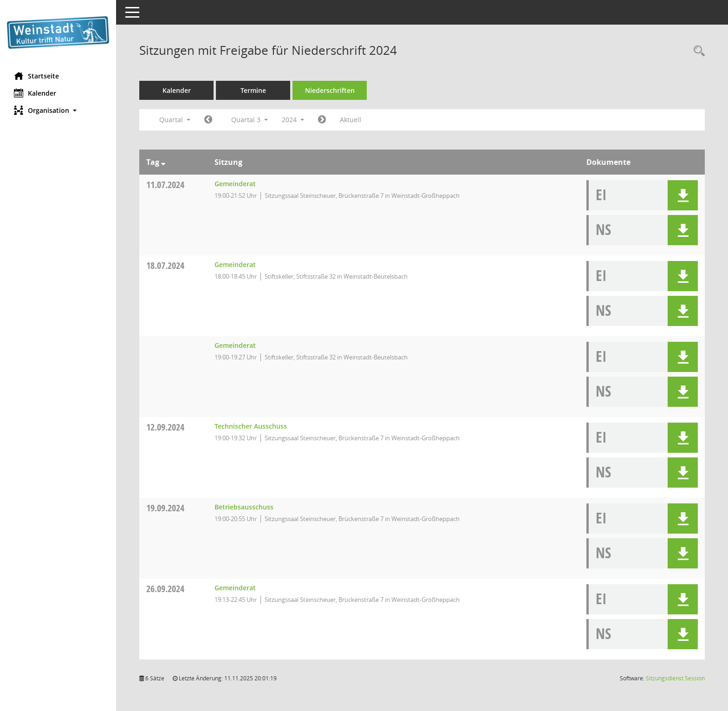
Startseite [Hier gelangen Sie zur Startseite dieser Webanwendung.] (36, 76)
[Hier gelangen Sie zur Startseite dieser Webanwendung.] (58, 33)
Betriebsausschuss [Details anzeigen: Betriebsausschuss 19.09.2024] (244, 507)
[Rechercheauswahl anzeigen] (697, 51)
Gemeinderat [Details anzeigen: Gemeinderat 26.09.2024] (235, 588)
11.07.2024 (165, 185)
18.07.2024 (165, 265)
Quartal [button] (175, 120)
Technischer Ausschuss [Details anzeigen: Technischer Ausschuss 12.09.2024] (251, 426)
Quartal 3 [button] (250, 120)
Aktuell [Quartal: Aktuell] (351, 120)
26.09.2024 (165, 589)
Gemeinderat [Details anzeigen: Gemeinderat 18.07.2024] (235, 264)
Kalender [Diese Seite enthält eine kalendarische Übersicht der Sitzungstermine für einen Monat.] (35, 93)
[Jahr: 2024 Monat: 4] (208, 120)
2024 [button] (293, 120)
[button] (58, 110)
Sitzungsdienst (675, 678)
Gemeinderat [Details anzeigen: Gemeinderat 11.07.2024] (235, 184)
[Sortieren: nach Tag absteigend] (163, 162)
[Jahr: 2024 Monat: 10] (322, 120)
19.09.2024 (165, 508)
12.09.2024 (165, 427)
